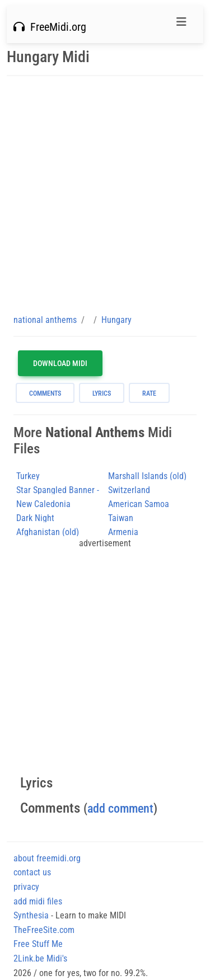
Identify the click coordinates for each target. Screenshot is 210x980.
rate (149, 393)
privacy (26, 887)
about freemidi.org (47, 858)
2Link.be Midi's (40, 958)
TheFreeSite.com (44, 930)
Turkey (28, 476)
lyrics (102, 393)
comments (45, 393)
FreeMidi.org (50, 27)
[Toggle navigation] (181, 25)
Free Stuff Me (38, 944)
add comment (120, 808)
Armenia (123, 532)
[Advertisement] (105, 194)
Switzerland (129, 490)
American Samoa (139, 504)
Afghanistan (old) (48, 532)
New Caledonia (43, 504)
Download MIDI (60, 363)
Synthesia (31, 915)
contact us (32, 872)
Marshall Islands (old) (147, 476)
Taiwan (121, 518)
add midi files (38, 901)
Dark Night (35, 518)
